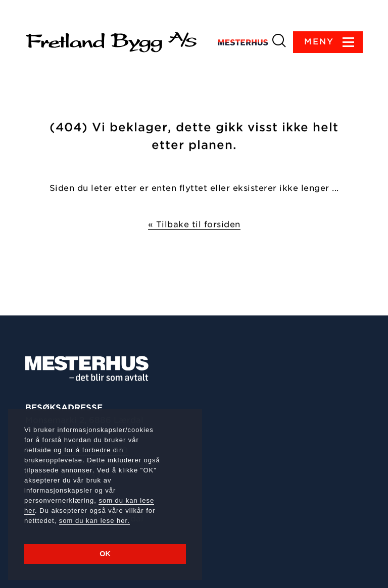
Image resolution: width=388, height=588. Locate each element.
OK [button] (105, 554)
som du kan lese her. (94, 521)
